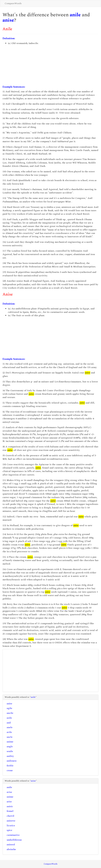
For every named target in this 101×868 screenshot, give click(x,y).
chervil (10, 816)
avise (9, 792)
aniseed (11, 845)
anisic (10, 806)
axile (9, 718)
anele (10, 727)
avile (9, 732)
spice (9, 830)
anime (10, 742)
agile (9, 708)
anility (10, 756)
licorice (11, 826)
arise (9, 802)
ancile (10, 713)
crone (10, 770)
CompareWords (13, 3)
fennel (10, 811)
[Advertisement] (50, 65)
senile (10, 751)
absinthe (11, 849)
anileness (12, 761)
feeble (10, 766)
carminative (13, 835)
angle (10, 746)
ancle (10, 737)
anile (75, 15)
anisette (11, 821)
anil (9, 723)
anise (8, 20)
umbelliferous (14, 840)
